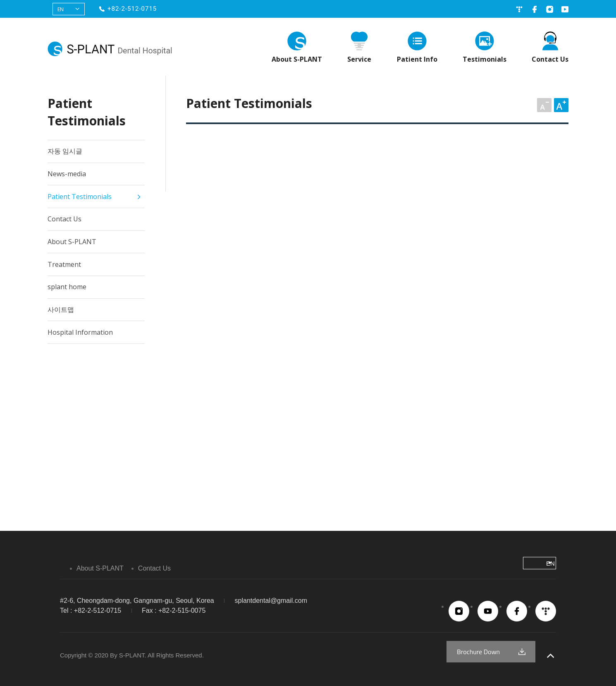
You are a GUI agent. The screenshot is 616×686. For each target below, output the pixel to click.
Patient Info (417, 59)
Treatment (64, 264)
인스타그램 (550, 9)
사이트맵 (61, 309)
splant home (67, 287)
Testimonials (485, 59)
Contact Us (550, 59)
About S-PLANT (297, 59)
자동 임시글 (65, 151)
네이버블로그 (519, 9)
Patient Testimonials (80, 197)
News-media (67, 174)
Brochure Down (478, 652)
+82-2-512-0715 (132, 9)
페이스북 (534, 9)
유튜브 (565, 9)
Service (359, 59)
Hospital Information (80, 332)
